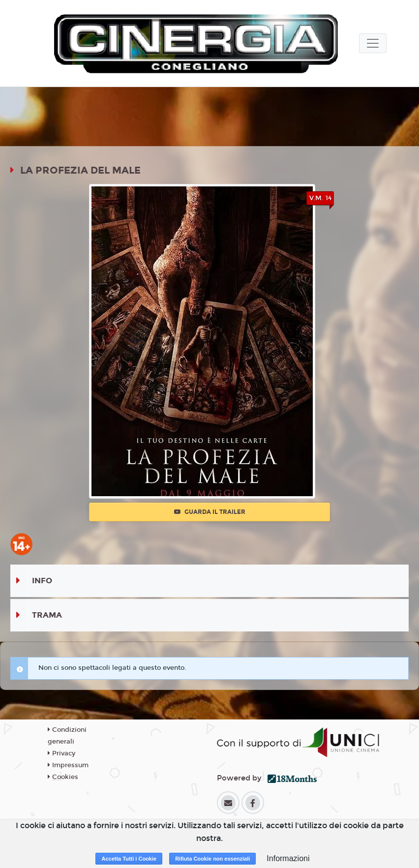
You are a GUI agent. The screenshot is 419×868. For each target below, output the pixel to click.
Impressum (68, 765)
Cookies (63, 777)
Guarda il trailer (210, 512)
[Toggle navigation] (373, 43)
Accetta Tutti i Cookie (129, 859)
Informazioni (288, 858)
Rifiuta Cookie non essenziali (212, 859)
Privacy (61, 753)
